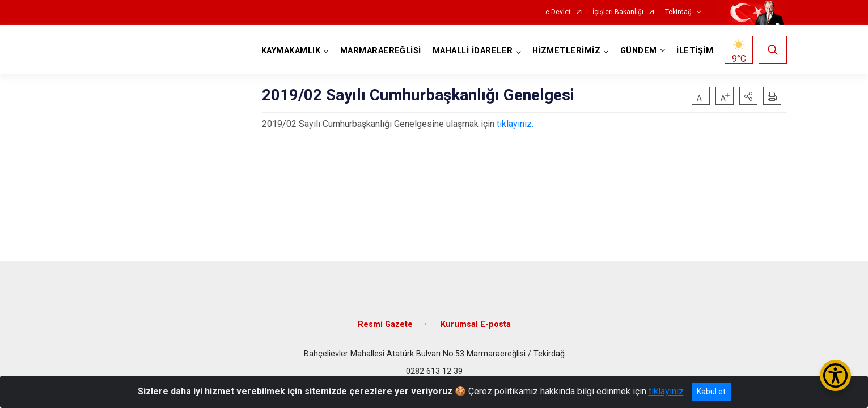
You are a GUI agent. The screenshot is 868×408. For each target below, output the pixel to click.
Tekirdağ (678, 12)
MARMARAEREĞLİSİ (381, 51)
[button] (748, 96)
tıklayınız (666, 391)
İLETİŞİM (695, 51)
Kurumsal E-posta (476, 324)
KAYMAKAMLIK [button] (291, 51)
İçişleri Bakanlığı (618, 12)
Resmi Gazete (385, 324)
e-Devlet (558, 12)
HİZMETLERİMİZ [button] (566, 51)
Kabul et (711, 392)
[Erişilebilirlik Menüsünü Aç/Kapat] (835, 375)
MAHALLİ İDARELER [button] (473, 51)
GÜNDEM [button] (639, 51)
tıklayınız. (515, 124)
